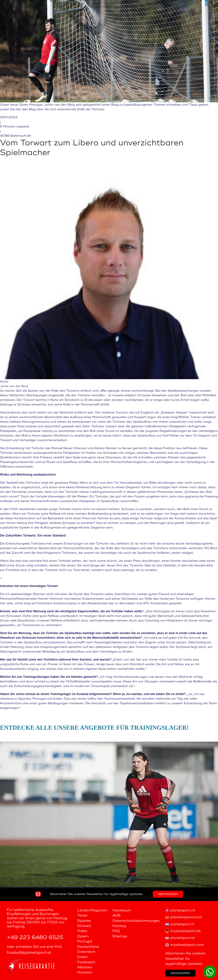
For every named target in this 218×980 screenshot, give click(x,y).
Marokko (85, 972)
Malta (82, 931)
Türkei (82, 915)
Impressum (122, 910)
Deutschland (88, 947)
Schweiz (84, 926)
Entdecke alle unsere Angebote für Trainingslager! (94, 728)
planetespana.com (184, 917)
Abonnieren (168, 894)
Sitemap (120, 936)
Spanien (84, 921)
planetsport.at (180, 938)
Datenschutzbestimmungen (136, 921)
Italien (82, 957)
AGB (116, 915)
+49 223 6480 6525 (35, 937)
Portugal (85, 941)
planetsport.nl (180, 924)
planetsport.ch (180, 910)
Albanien (85, 967)
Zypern (83, 936)
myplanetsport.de (183, 931)
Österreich (86, 952)
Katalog (119, 926)
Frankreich (86, 962)
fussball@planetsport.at (29, 953)
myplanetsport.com (185, 945)
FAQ (116, 931)
